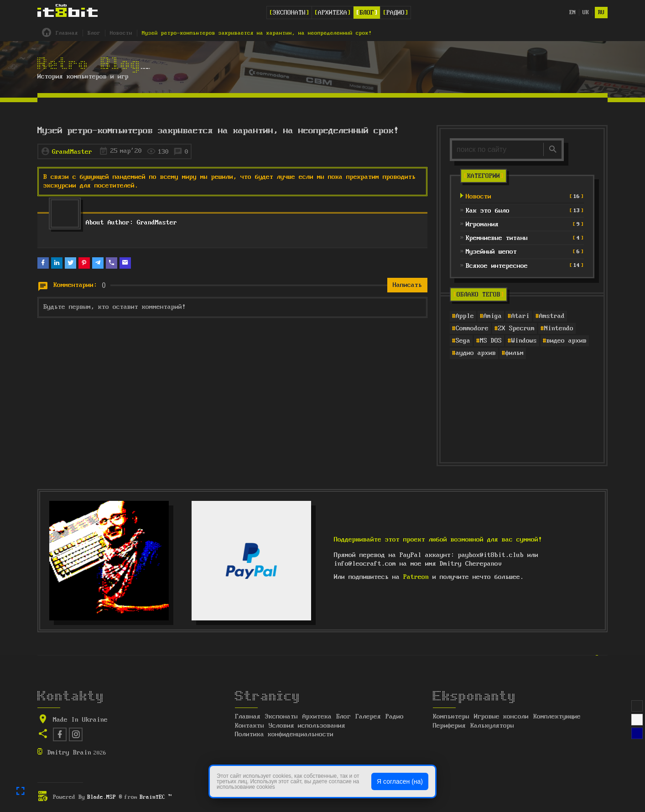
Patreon (416, 577)
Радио (395, 13)
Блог (367, 13)
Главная (248, 717)
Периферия (449, 726)
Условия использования (307, 726)
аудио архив (476, 353)
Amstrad (552, 316)
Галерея (368, 717)
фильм (515, 353)
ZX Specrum (516, 328)
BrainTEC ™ (156, 797)
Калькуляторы (492, 726)
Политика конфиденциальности (284, 734)
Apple (465, 316)
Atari (520, 316)
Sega (463, 341)
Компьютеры (451, 717)
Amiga (493, 316)
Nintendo (559, 328)
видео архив (567, 341)
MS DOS (491, 341)
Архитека (333, 13)
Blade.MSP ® (105, 797)
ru (601, 13)
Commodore (472, 328)
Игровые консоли (501, 717)
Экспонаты (289, 13)
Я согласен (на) (400, 781)
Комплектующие (557, 717)
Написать (407, 285)
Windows (524, 341)
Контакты (250, 726)
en (572, 13)
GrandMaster (72, 152)
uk (586, 13)
